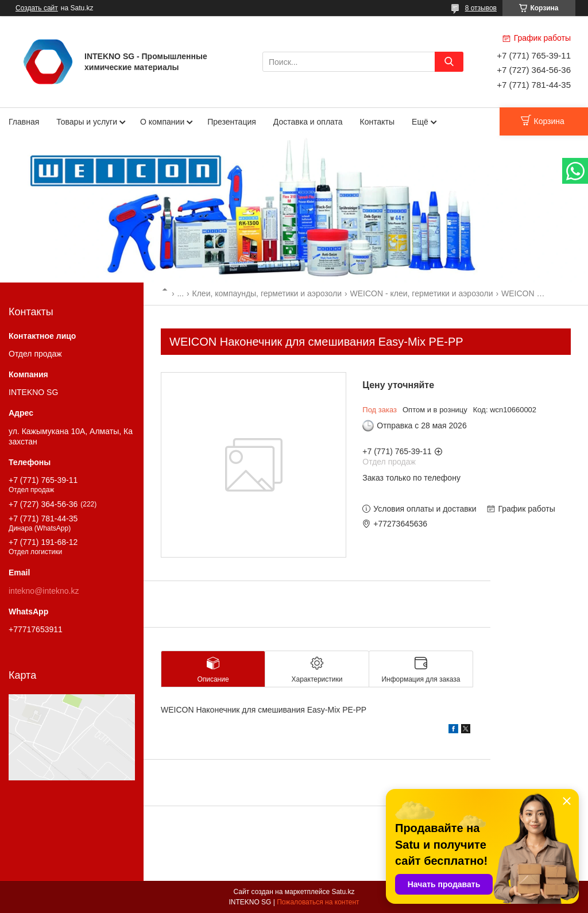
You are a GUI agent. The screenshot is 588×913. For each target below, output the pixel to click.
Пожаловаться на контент (318, 902)
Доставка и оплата (308, 122)
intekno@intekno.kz (44, 591)
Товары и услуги (87, 122)
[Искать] (449, 62)
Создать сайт (37, 8)
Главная (24, 122)
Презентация (232, 122)
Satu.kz (343, 892)
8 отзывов (481, 8)
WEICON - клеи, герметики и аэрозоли (422, 293)
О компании (162, 122)
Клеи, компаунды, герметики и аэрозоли (267, 293)
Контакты (377, 122)
